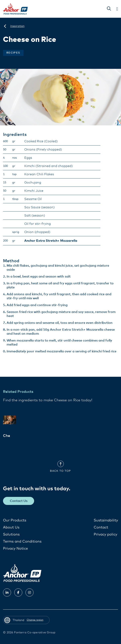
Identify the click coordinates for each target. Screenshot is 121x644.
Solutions (11, 535)
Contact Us (19, 501)
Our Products (15, 520)
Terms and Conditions (22, 542)
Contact (101, 527)
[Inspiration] (17, 26)
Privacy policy (105, 535)
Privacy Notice (15, 549)
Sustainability (106, 520)
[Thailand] (5, 26)
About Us (11, 527)
